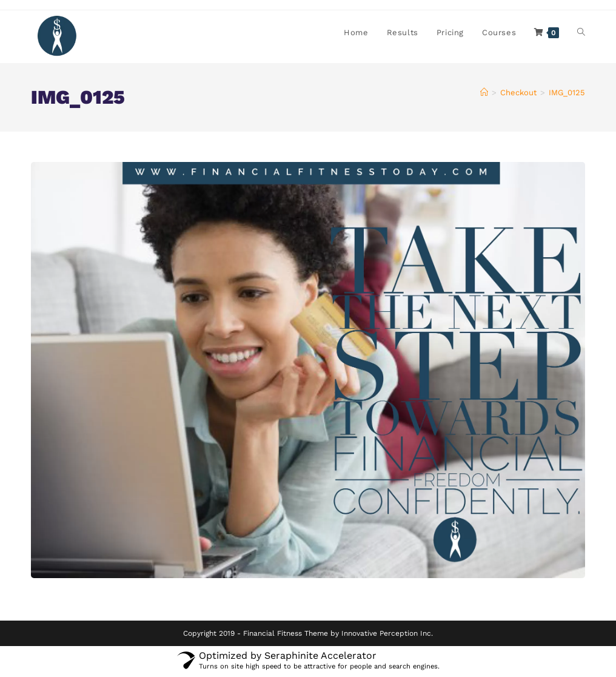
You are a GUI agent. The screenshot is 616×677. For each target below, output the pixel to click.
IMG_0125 (567, 94)
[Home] (484, 94)
